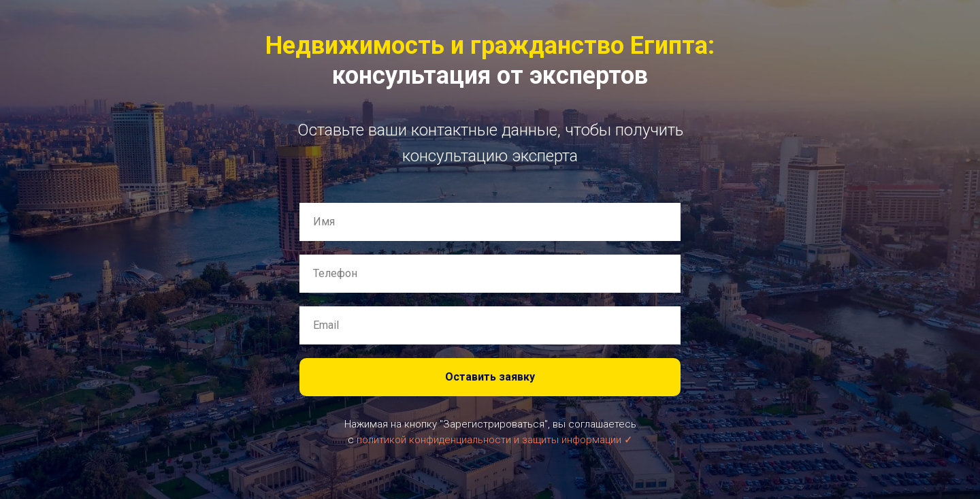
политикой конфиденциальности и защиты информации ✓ (495, 440)
